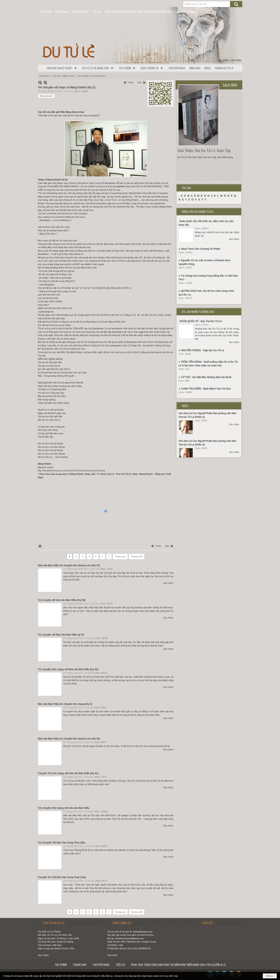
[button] (63, 68)
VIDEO (185, 406)
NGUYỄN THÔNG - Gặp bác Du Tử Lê (203, 350)
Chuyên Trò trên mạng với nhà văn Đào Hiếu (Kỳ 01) (68, 773)
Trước (130, 82)
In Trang (40, 546)
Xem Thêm (43, 955)
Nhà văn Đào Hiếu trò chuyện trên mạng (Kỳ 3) (65, 704)
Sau (140, 82)
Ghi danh (223, 60)
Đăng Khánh (46, 96)
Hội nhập (236, 60)
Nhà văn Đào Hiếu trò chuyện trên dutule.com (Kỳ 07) (69, 565)
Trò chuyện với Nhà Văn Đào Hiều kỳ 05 (61, 635)
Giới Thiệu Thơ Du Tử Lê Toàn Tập (204, 150)
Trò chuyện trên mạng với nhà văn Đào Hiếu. (64, 808)
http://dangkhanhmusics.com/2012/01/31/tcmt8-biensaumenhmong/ (71, 471)
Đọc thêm (169, 583)
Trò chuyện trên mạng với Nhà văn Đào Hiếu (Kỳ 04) (68, 669)
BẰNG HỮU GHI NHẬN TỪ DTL (198, 212)
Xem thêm (112, 955)
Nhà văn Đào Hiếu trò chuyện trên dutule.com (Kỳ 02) (69, 739)
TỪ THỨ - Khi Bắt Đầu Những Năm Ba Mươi (206, 377)
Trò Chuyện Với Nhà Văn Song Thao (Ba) (62, 843)
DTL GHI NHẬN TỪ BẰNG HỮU (198, 312)
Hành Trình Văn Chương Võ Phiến (201, 249)
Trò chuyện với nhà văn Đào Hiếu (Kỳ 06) (62, 600)
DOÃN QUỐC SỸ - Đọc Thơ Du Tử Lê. (201, 321)
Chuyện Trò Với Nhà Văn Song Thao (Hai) (62, 877)
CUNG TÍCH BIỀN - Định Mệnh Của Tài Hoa (206, 389)
